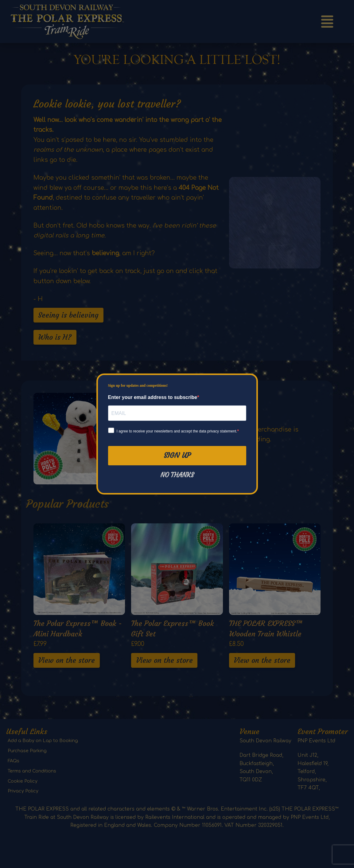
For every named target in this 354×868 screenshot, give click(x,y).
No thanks (177, 475)
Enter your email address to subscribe (153, 397)
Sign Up (177, 456)
